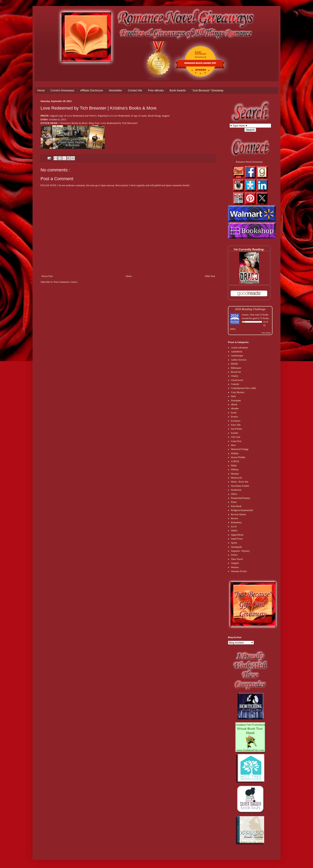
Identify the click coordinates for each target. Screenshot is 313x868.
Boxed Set (236, 372)
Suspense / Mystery (240, 551)
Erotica (234, 417)
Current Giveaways (62, 90)
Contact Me (135, 90)
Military (235, 470)
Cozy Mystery (238, 392)
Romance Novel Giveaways (249, 162)
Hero (233, 445)
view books (266, 333)
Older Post (210, 276)
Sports (234, 543)
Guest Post (236, 441)
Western (235, 567)
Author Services (239, 360)
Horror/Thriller (238, 457)
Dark (233, 396)
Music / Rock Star (240, 482)
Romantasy (236, 522)
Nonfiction (236, 490)
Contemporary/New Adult (243, 388)
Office (234, 494)
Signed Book (237, 535)
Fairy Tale (236, 425)
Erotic (234, 413)
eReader (235, 408)
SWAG (234, 555)
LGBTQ (235, 461)
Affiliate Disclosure (92, 90)
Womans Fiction (239, 571)
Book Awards (178, 90)
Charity (235, 376)
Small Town (237, 539)
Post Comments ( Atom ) (66, 282)
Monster (235, 474)
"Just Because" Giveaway (208, 90)
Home (41, 90)
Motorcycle (236, 478)
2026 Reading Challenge (250, 309)
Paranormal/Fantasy (241, 498)
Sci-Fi (234, 527)
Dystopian (236, 400)
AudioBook (237, 352)
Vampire (235, 563)
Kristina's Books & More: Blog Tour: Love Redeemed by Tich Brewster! (99, 123)
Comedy (235, 384)
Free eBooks (156, 90)
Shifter (234, 531)
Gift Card (236, 437)
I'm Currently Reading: (249, 249)
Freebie (235, 433)
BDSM (234, 364)
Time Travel (237, 559)
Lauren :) (246, 315)
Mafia (234, 466)
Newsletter (115, 90)
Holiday (235, 453)
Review (235, 518)
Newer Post (47, 276)
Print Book (236, 506)
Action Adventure (240, 348)
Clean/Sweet (237, 380)
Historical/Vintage (240, 449)
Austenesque (237, 356)
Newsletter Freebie (240, 486)
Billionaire (236, 368)
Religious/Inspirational (242, 510)
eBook (234, 404)
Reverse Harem (238, 514)
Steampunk (236, 547)
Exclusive (236, 421)
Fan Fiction (236, 429)
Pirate (234, 502)
